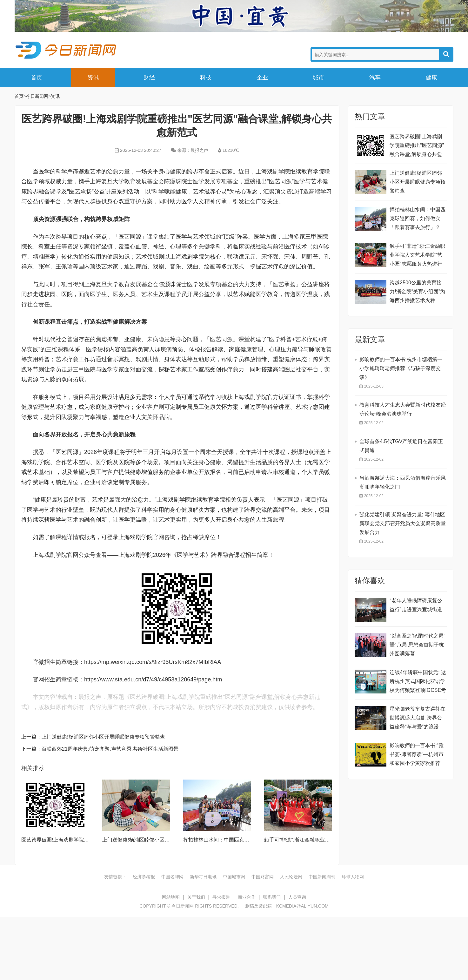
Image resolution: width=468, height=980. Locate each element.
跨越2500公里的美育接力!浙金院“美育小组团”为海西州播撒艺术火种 (417, 291)
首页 (37, 78)
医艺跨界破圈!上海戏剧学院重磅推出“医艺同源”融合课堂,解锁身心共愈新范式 (417, 146)
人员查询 (297, 897)
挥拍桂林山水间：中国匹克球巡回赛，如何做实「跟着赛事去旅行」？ (418, 218)
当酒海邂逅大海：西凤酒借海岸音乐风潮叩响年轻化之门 (403, 482)
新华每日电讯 (203, 877)
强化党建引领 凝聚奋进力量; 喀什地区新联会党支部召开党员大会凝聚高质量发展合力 (403, 523)
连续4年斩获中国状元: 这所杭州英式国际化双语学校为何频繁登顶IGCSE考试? (418, 682)
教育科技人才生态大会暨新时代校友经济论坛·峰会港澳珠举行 (403, 409)
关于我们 (196, 897)
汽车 (375, 78)
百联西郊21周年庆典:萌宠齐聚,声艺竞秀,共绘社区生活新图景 (110, 749)
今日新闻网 (67, 50)
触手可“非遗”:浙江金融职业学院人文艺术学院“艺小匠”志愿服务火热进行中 (417, 256)
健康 (431, 78)
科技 (206, 78)
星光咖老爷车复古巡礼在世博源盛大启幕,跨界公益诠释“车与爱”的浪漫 (418, 718)
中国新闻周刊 (322, 877)
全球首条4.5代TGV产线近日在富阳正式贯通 (401, 446)
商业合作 (247, 897)
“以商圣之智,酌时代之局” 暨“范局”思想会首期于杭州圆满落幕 (417, 645)
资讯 (93, 78)
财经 (149, 78)
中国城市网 (234, 877)
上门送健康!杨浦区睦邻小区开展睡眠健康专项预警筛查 (103, 737)
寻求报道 (221, 897)
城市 (318, 78)
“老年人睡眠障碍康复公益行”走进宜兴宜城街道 (416, 605)
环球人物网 (353, 877)
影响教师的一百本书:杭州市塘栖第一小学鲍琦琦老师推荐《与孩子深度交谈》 (401, 368)
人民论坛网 (291, 877)
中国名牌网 (172, 877)
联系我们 (272, 897)
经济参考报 (144, 877)
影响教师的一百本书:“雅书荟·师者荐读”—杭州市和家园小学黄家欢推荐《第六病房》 (417, 755)
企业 (262, 78)
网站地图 (171, 897)
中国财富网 (263, 877)
